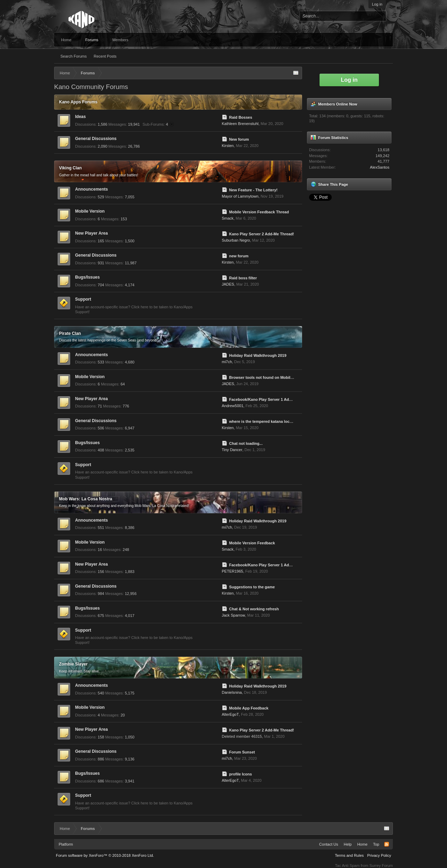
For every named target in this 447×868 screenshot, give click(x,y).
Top (376, 844)
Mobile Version (90, 211)
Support (83, 299)
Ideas (80, 117)
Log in (377, 4)
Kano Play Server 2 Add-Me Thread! (262, 234)
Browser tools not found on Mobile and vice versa (274, 377)
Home (66, 40)
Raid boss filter (243, 278)
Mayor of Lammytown (240, 196)
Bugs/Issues (87, 277)
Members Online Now (338, 104)
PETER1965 (232, 571)
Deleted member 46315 (242, 736)
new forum (239, 256)
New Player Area (91, 233)
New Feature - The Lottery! (253, 190)
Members (120, 40)
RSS (387, 844)
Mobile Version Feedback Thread (259, 212)
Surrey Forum (381, 866)
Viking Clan (70, 168)
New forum (239, 139)
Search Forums (74, 56)
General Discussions (96, 139)
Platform (66, 844)
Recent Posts (105, 56)
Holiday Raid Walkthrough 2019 (258, 355)
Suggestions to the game (252, 587)
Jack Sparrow (233, 615)
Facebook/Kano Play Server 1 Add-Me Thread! (271, 399)
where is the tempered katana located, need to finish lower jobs (287, 421)
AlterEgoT (230, 714)
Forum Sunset (242, 752)
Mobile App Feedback (249, 708)
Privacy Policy (379, 855)
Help (348, 844)
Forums (92, 40)
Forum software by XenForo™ (105, 855)
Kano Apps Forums (78, 102)
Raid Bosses (241, 117)
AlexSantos (380, 167)
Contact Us (329, 844)
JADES (228, 284)
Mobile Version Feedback (252, 543)
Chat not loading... (246, 443)
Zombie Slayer (73, 664)
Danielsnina (232, 692)
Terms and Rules (349, 855)
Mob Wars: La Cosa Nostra (86, 499)
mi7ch (227, 362)
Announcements (91, 189)
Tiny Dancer (232, 450)
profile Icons (240, 774)
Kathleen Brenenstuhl (240, 124)
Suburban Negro (236, 240)
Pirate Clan (70, 333)
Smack (228, 218)
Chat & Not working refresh (254, 609)
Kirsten (228, 146)
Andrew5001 (233, 406)
